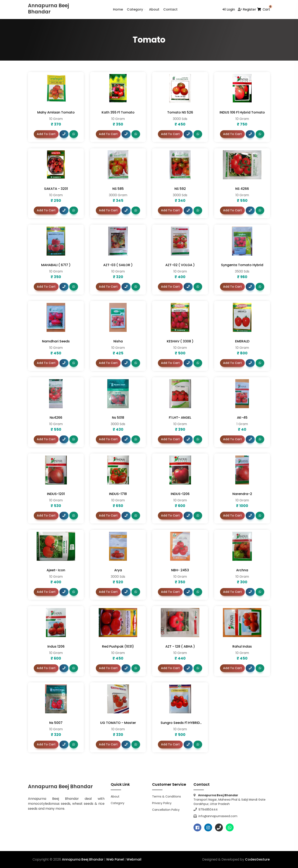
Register (249, 9)
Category (135, 9)
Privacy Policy (162, 803)
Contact (170, 9)
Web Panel (115, 860)
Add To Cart (46, 134)
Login (231, 9)
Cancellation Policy (166, 810)
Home (118, 9)
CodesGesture (257, 860)
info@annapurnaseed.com (217, 816)
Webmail (134, 860)
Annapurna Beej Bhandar (83, 860)
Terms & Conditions (166, 796)
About (154, 9)
